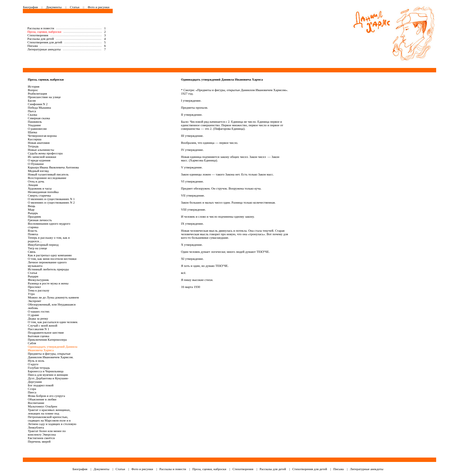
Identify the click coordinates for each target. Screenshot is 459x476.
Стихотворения (38, 35)
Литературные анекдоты (44, 49)
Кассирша (35, 139)
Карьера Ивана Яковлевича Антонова (53, 167)
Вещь (32, 206)
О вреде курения (39, 160)
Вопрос (33, 90)
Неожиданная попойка (43, 192)
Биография (30, 7)
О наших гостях (39, 311)
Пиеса (32, 392)
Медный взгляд (38, 171)
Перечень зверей (39, 441)
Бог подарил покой (41, 385)
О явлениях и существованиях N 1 (51, 199)
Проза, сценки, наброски (44, 32)
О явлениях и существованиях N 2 (51, 202)
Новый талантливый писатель (48, 174)
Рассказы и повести (41, 28)
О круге (33, 364)
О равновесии (37, 129)
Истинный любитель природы (48, 269)
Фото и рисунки (98, 7)
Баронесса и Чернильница (46, 371)
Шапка (32, 132)
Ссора (32, 389)
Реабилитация (37, 93)
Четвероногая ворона (42, 136)
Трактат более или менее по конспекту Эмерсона (47, 433)
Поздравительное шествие (46, 332)
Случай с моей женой (43, 325)
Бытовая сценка (38, 336)
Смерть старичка (39, 195)
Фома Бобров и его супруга (46, 396)
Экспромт (35, 301)
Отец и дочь (36, 181)
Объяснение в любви (42, 399)
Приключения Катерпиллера (47, 339)
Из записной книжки (42, 157)
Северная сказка (39, 118)
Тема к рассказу (39, 290)
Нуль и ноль (36, 361)
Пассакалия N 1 (38, 329)
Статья (32, 273)
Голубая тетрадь (39, 368)
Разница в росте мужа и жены (48, 283)
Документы (54, 7)
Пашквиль (35, 122)
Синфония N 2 (38, 104)
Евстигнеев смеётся (41, 438)
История (34, 86)
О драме (34, 315)
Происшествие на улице (44, 97)
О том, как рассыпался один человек (53, 322)
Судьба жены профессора (45, 153)
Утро (31, 294)
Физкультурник (38, 280)
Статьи (75, 7)
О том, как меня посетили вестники (52, 259)
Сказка (32, 115)
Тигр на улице (37, 248)
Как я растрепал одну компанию (50, 255)
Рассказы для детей (41, 39)
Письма (33, 46)
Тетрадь (33, 146)
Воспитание (36, 403)
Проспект (34, 287)
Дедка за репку (38, 318)
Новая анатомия (39, 143)
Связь (32, 252)
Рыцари (33, 276)
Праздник (34, 216)
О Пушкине (36, 164)
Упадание (34, 125)
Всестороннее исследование (47, 178)
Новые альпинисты (41, 150)
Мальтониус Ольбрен (42, 406)
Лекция (33, 185)
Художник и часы (40, 188)
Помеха (33, 234)
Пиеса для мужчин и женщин (48, 375)
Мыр (31, 209)
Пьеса (32, 111)
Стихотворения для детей (45, 42)
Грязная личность (40, 220)
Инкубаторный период (43, 245)
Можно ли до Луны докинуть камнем (53, 297)
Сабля (32, 343)
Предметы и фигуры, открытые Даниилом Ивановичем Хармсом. (51, 355)
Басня (32, 100)
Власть (32, 231)
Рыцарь (33, 213)
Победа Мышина (39, 108)
